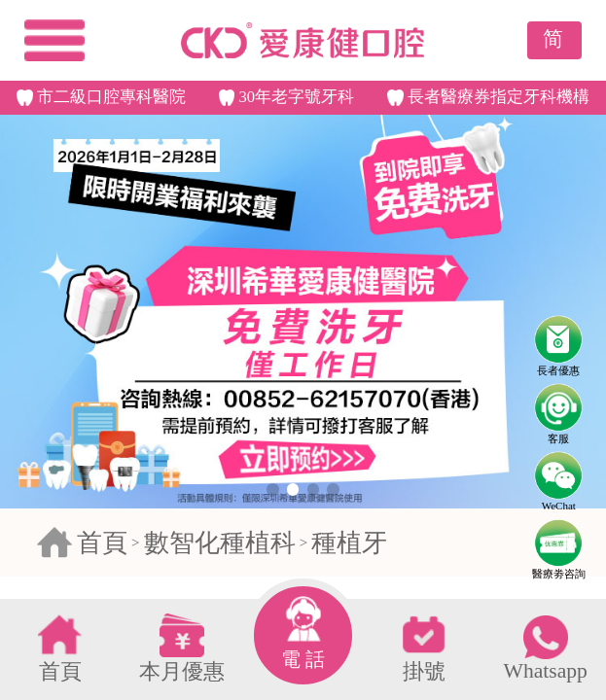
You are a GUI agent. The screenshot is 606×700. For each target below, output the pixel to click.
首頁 (102, 543)
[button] (272, 489)
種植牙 (349, 543)
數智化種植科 (220, 543)
